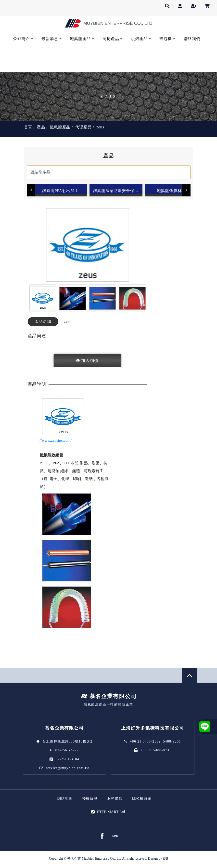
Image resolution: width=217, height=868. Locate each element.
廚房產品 (111, 38)
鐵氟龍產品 (80, 38)
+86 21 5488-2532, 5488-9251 (155, 743)
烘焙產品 (139, 38)
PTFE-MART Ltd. (112, 813)
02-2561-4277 (67, 752)
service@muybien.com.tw (67, 769)
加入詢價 (90, 362)
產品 (41, 127)
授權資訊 (90, 800)
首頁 (28, 127)
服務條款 (115, 800)
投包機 (166, 38)
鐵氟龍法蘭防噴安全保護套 (118, 190)
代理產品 (83, 127)
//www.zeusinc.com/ (56, 442)
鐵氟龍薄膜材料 (171, 190)
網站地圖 (65, 800)
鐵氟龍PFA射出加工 (60, 190)
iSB (165, 860)
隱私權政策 (142, 800)
